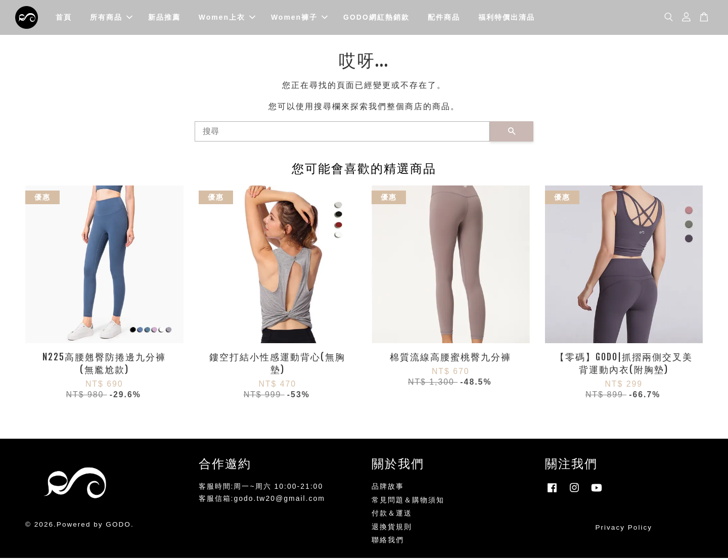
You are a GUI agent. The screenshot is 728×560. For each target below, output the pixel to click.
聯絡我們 (388, 543)
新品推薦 (164, 18)
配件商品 (444, 18)
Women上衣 (227, 18)
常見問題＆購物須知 (408, 502)
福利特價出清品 (507, 18)
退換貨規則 (392, 529)
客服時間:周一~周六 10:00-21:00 (261, 489)
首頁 (64, 18)
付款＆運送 (392, 516)
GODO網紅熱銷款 (376, 18)
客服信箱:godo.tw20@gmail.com (262, 501)
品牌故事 (388, 489)
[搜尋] (342, 133)
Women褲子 (299, 18)
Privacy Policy (624, 530)
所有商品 (111, 18)
